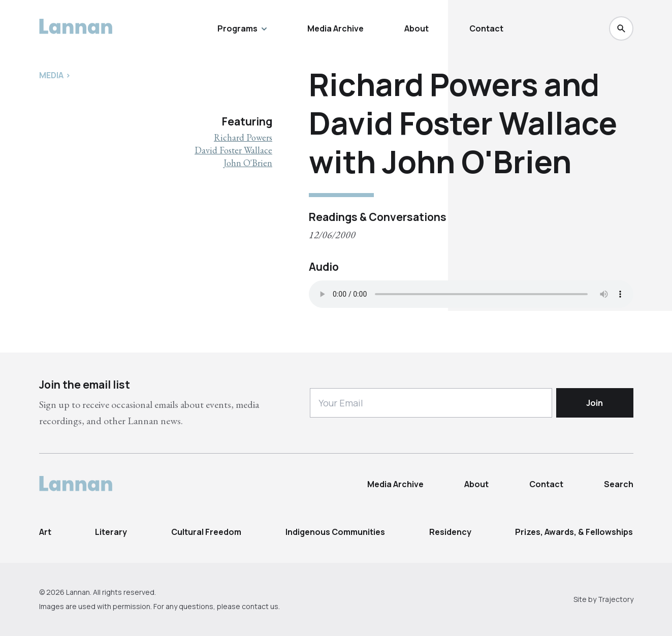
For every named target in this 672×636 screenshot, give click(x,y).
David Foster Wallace (233, 150)
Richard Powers (243, 137)
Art (45, 532)
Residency (450, 532)
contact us (260, 606)
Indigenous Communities (335, 532)
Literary (111, 532)
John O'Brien (248, 163)
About (417, 28)
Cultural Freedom (206, 532)
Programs (242, 28)
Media (51, 75)
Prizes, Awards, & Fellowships (574, 532)
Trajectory (616, 599)
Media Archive (335, 28)
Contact (486, 28)
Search (619, 484)
